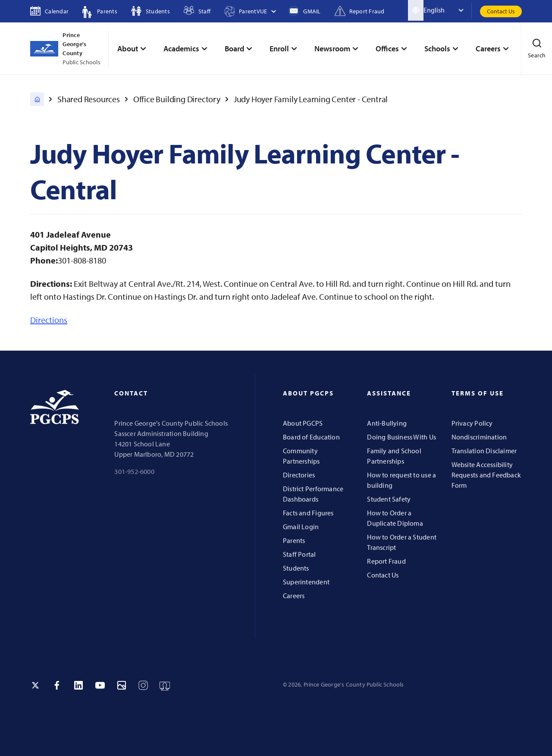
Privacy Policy (472, 423)
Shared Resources (89, 99)
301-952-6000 (134, 471)
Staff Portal (300, 554)
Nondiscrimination (479, 437)
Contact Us (501, 11)
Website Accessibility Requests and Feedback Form (486, 475)
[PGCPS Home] (37, 99)
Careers (294, 596)
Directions (49, 320)
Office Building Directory (177, 99)
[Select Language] (447, 10)
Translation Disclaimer (484, 451)
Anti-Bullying (387, 423)
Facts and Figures (308, 513)
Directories (299, 475)
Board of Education (311, 437)
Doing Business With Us (401, 437)
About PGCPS (303, 423)
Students (296, 568)
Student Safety (389, 499)
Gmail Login (301, 527)
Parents (294, 540)
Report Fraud (386, 561)
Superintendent (306, 582)
